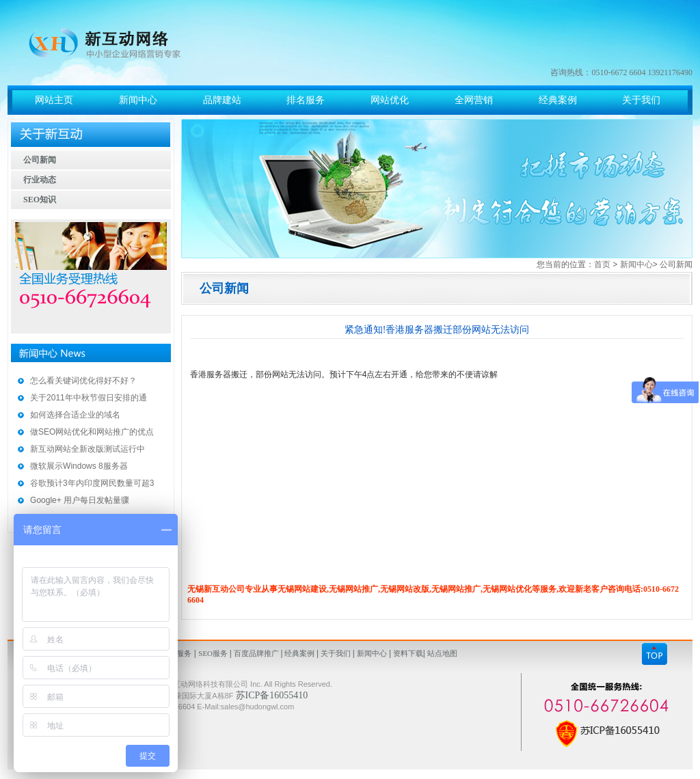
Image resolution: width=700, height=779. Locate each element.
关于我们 (336, 653)
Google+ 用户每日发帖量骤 (80, 500)
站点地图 (441, 653)
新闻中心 (636, 264)
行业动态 (40, 180)
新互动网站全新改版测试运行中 (87, 449)
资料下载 (407, 653)
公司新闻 (40, 160)
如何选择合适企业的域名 (75, 415)
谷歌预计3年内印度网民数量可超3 (92, 483)
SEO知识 (40, 200)
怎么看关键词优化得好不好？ (83, 381)
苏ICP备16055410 (272, 695)
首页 (602, 264)
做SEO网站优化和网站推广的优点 (92, 432)
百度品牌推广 (256, 653)
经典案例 (300, 653)
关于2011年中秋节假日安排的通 (89, 398)
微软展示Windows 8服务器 (79, 466)
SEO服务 (214, 653)
